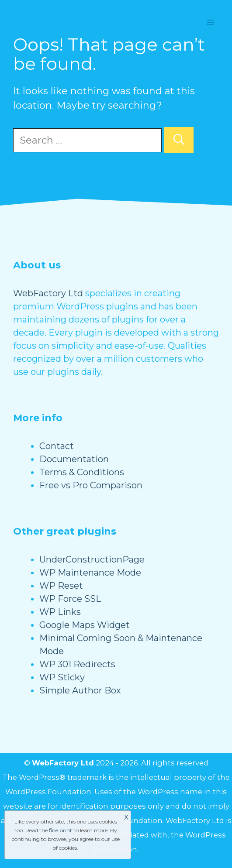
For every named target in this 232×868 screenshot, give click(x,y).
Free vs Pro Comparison (91, 485)
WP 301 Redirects (77, 664)
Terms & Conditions (82, 472)
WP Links (60, 612)
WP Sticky (62, 677)
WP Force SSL (70, 599)
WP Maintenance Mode (90, 573)
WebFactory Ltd (48, 293)
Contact (57, 446)
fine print (61, 830)
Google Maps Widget (85, 625)
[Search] (179, 140)
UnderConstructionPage (92, 559)
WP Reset (61, 586)
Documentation (74, 459)
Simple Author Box (80, 690)
